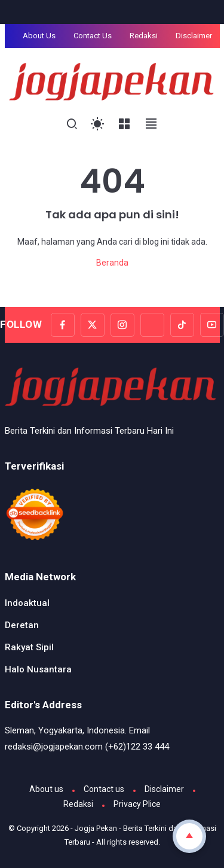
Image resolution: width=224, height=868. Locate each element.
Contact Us (93, 36)
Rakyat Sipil (29, 647)
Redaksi (144, 36)
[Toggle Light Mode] (98, 124)
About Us (39, 36)
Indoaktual (27, 603)
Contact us (104, 789)
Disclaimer (194, 36)
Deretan (22, 625)
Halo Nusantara (38, 669)
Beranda (112, 263)
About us (46, 789)
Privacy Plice (137, 804)
